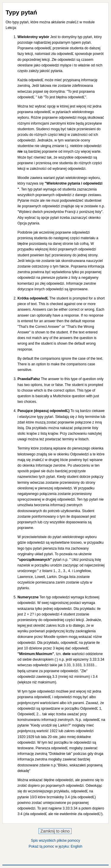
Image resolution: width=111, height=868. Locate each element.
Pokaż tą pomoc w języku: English (55, 846)
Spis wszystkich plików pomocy (55, 841)
